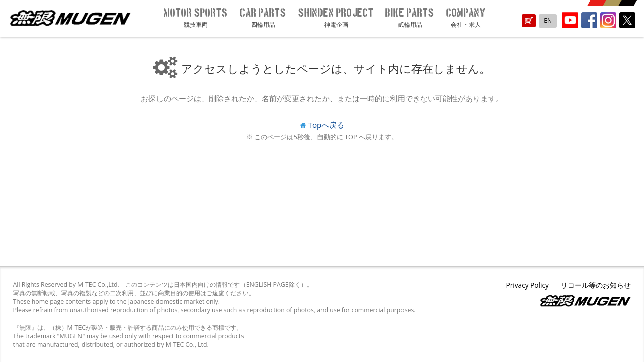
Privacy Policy (527, 285)
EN (548, 20)
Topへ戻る (327, 125)
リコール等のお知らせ (596, 285)
